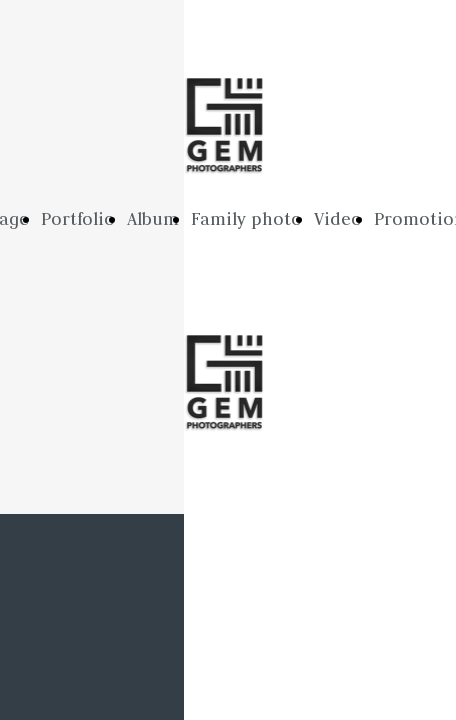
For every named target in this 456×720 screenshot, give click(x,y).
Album (153, 219)
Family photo (246, 219)
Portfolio (78, 219)
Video (338, 219)
